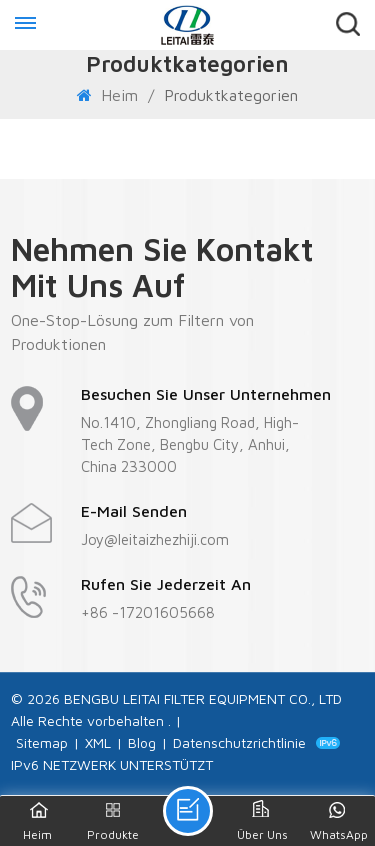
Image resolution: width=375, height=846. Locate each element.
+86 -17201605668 (148, 612)
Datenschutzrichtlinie (239, 742)
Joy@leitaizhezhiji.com (155, 539)
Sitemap (42, 742)
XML (98, 742)
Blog (142, 742)
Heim (110, 95)
